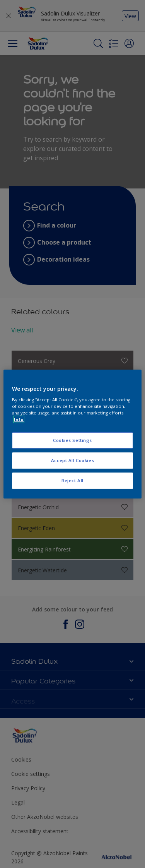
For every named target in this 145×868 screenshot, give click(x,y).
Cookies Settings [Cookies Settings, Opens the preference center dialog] (72, 441)
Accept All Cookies (72, 460)
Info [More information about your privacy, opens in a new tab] (19, 419)
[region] (72, 434)
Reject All (72, 480)
